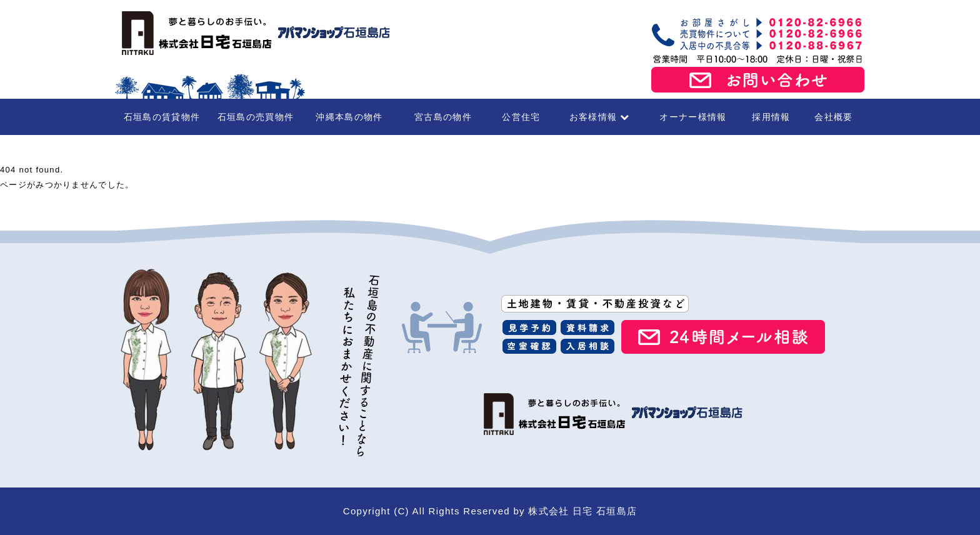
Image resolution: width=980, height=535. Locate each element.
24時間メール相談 (723, 337)
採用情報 (771, 117)
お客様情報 (600, 117)
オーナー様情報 (693, 117)
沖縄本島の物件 (349, 117)
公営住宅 (521, 117)
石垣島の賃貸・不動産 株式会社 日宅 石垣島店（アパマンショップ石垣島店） (252, 33)
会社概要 (833, 117)
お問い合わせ (758, 80)
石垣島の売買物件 (256, 117)
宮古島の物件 (443, 117)
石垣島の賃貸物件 (162, 117)
